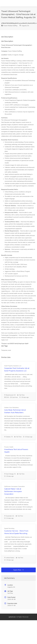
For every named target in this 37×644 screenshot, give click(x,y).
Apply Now (19, 570)
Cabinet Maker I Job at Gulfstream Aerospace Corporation (13, 491)
